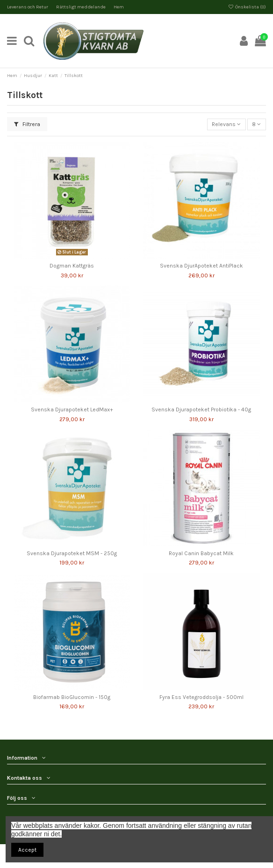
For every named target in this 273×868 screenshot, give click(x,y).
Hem (119, 7)
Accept (27, 850)
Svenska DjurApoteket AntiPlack (201, 266)
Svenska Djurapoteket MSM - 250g (72, 553)
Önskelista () (247, 7)
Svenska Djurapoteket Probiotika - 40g (201, 409)
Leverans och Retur (28, 7)
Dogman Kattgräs (72, 266)
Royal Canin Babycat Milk (201, 553)
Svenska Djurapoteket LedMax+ (72, 409)
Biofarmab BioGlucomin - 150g (72, 697)
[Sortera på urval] (226, 124)
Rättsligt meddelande (81, 7)
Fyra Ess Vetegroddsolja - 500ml (201, 697)
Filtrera (27, 124)
